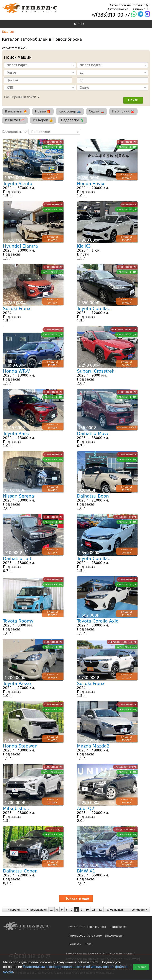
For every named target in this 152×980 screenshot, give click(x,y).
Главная (8, 32)
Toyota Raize (17, 434)
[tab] (21, 97)
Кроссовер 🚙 (70, 111)
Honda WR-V (16, 371)
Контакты (75, 944)
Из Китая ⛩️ (15, 120)
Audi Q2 (86, 808)
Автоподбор (77, 936)
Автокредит (119, 927)
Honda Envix (91, 184)
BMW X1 (86, 871)
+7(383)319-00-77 (111, 15)
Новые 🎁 (43, 111)
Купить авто (77, 927)
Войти (89, 944)
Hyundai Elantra (20, 246)
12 (100, 910)
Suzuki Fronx (17, 309)
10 (87, 910)
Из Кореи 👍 (43, 120)
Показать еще (77, 898)
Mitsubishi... (16, 808)
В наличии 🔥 (16, 111)
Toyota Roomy (18, 621)
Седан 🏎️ (96, 111)
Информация (114, 936)
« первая (14, 910)
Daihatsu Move (93, 434)
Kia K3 (84, 246)
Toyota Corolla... (94, 309)
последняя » (138, 910)
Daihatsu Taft (17, 559)
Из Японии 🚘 (123, 111)
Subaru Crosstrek (96, 371)
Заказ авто (95, 936)
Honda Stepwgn (20, 746)
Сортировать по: (15, 131)
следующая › (116, 910)
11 (94, 910)
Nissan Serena (19, 496)
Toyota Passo (17, 684)
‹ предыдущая (37, 910)
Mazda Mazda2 (93, 746)
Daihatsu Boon (93, 496)
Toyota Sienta (18, 184)
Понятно (141, 967)
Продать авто (97, 927)
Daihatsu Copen (20, 871)
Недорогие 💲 (72, 120)
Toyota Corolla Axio (98, 621)
